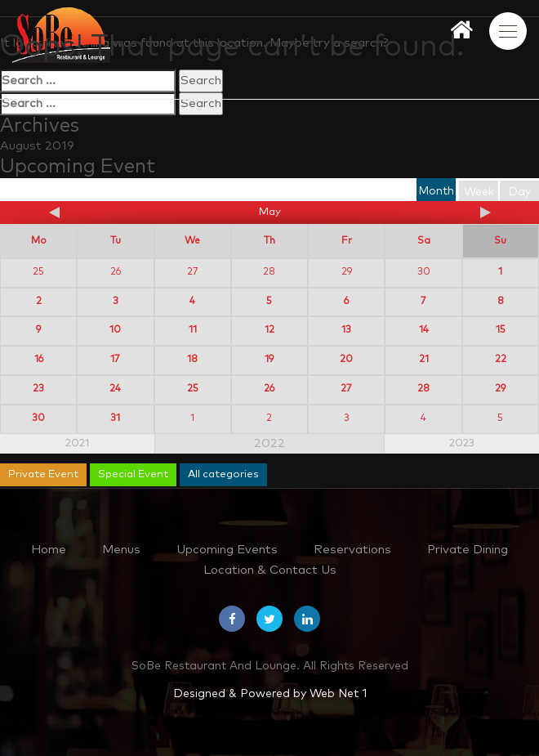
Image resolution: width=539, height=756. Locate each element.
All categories (223, 474)
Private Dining (468, 550)
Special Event (133, 474)
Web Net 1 (338, 694)
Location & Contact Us (270, 570)
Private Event (43, 474)
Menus (121, 550)
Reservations (352, 550)
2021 (77, 443)
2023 (462, 443)
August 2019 (37, 146)
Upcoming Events (227, 550)
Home (49, 550)
